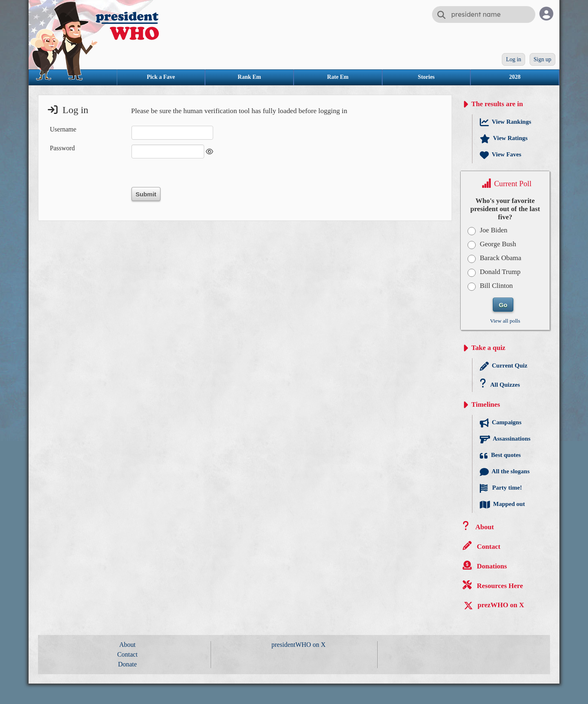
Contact (127, 654)
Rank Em (249, 77)
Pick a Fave (161, 77)
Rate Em (338, 77)
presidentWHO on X (298, 645)
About (127, 645)
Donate (127, 664)
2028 (515, 77)
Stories (426, 77)
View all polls (505, 321)
